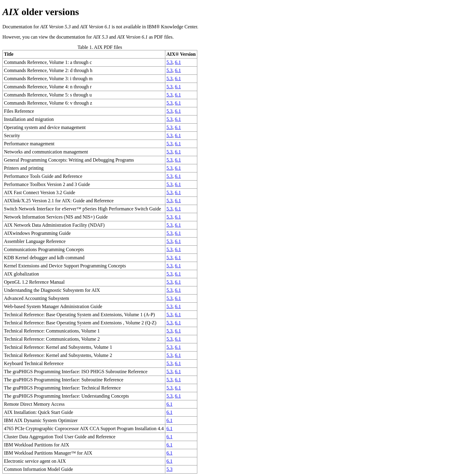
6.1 (178, 62)
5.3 (170, 62)
